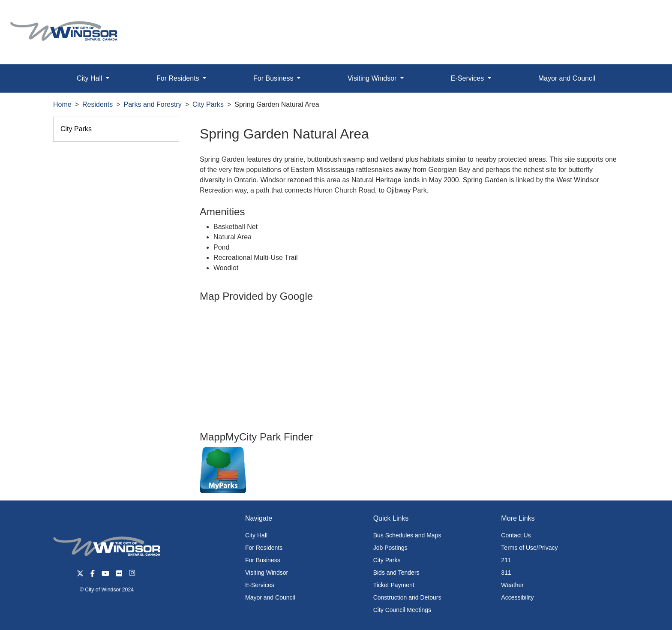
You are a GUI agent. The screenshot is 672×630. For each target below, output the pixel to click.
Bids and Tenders (396, 573)
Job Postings (390, 548)
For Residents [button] (179, 78)
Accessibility (517, 597)
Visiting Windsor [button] (373, 78)
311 (506, 573)
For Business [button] (274, 78)
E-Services (260, 585)
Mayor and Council (567, 78)
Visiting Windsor (267, 573)
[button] (646, 16)
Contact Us (516, 535)
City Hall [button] (90, 78)
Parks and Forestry (153, 104)
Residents (97, 104)
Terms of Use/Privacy (529, 548)
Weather (512, 585)
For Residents (264, 548)
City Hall (256, 535)
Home (62, 104)
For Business (263, 560)
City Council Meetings (402, 610)
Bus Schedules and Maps (407, 535)
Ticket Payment (394, 585)
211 (506, 560)
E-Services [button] (468, 78)
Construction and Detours (407, 597)
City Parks (208, 104)
